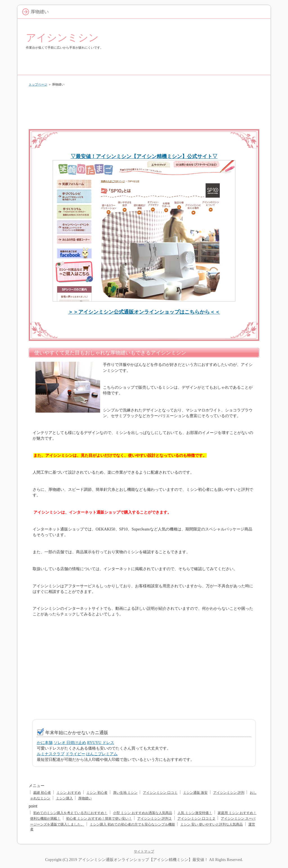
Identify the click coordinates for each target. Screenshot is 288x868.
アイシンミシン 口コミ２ (196, 818)
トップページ (38, 84)
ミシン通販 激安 (195, 793)
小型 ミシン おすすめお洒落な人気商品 (143, 813)
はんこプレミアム (102, 754)
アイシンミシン (62, 38)
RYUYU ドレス (101, 743)
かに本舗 (45, 743)
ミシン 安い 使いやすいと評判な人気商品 (211, 824)
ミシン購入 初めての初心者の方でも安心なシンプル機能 (132, 824)
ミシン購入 (64, 798)
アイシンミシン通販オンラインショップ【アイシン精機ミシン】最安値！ (143, 860)
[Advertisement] (144, 107)
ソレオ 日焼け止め (70, 743)
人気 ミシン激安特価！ (195, 813)
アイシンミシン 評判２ (155, 818)
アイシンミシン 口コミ (160, 793)
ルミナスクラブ (51, 754)
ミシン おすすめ (69, 793)
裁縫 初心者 (42, 793)
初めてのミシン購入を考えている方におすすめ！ (70, 813)
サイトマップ (144, 851)
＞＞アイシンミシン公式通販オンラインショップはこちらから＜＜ (144, 312)
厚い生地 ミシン (125, 793)
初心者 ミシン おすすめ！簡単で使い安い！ (99, 818)
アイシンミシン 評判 (229, 793)
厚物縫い (85, 798)
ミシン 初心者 (97, 793)
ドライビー (75, 754)
